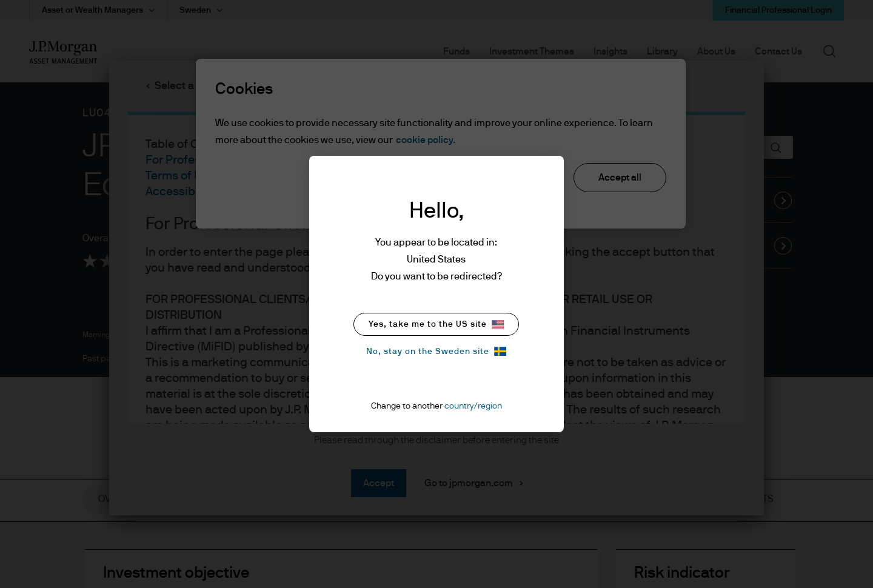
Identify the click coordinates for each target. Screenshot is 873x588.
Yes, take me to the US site (436, 325)
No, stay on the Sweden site (436, 351)
